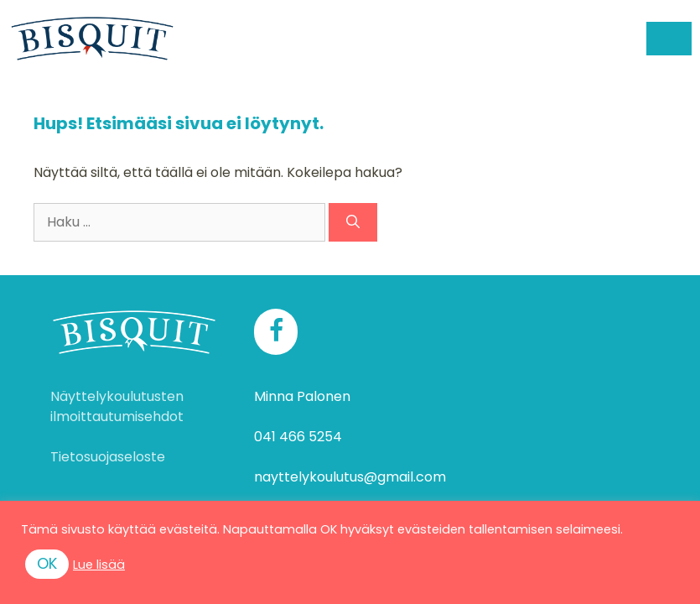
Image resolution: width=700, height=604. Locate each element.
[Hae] (353, 222)
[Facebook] (276, 332)
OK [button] (47, 563)
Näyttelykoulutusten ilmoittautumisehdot (117, 406)
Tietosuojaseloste (108, 457)
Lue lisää (99, 565)
